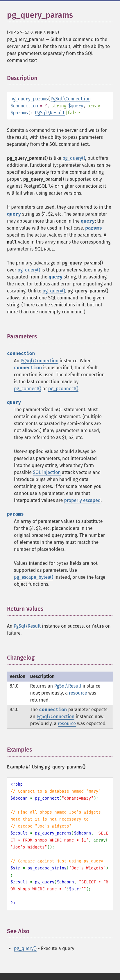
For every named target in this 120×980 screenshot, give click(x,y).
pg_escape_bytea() (34, 577)
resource (78, 693)
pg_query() (74, 158)
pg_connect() (28, 389)
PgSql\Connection (71, 99)
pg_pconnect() (63, 389)
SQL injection (47, 472)
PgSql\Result (50, 113)
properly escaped (83, 500)
